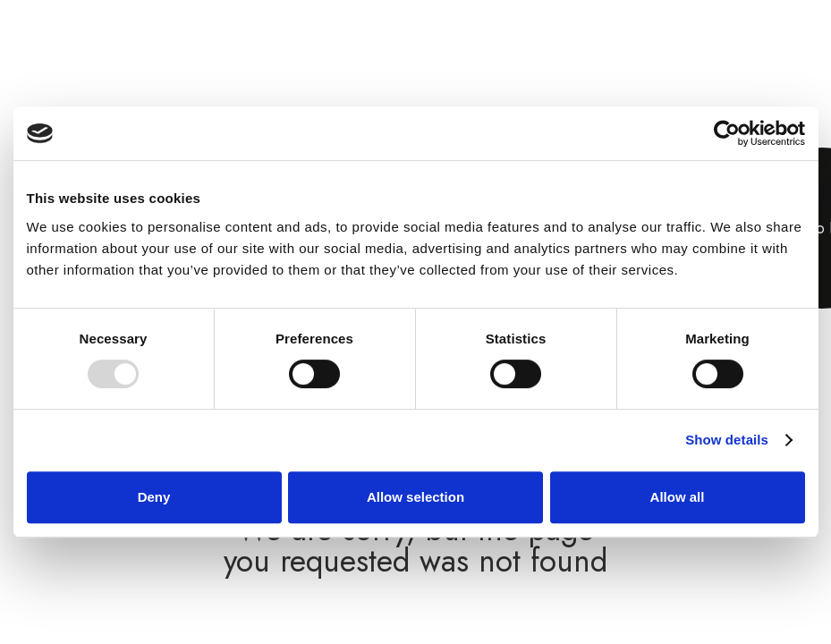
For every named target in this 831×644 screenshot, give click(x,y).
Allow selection (415, 497)
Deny (154, 497)
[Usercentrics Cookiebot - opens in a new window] (727, 133)
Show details (727, 440)
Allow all (678, 497)
